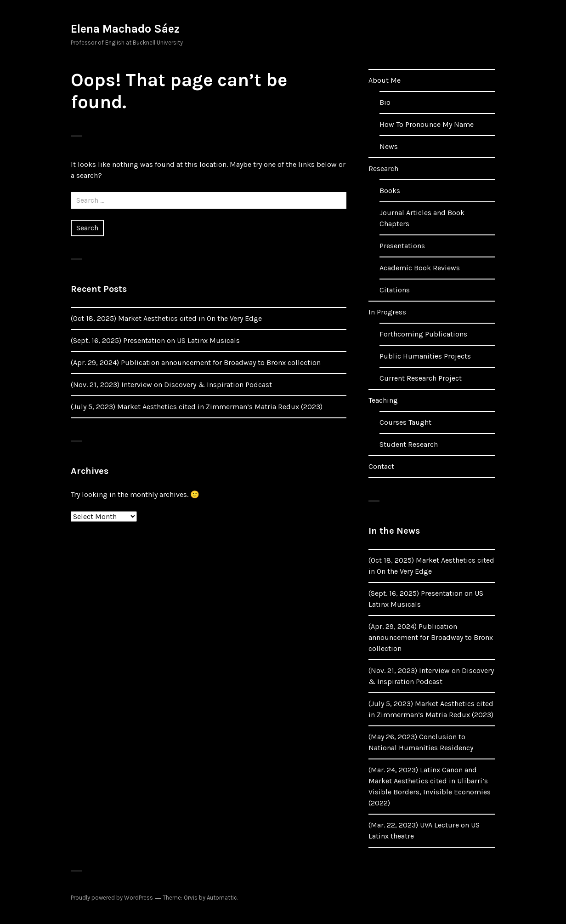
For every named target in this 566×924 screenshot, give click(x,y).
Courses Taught (405, 422)
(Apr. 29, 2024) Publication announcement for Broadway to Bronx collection (196, 362)
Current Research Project (421, 378)
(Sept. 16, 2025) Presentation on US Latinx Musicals (155, 340)
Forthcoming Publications (423, 334)
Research (383, 168)
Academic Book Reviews (420, 268)
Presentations (402, 246)
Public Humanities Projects (425, 356)
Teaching (383, 400)
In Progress (387, 312)
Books (390, 191)
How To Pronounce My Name (427, 124)
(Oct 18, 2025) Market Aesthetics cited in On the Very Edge (166, 318)
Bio (385, 102)
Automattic (222, 898)
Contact (381, 466)
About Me (385, 80)
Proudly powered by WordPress (112, 898)
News (389, 146)
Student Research (409, 444)
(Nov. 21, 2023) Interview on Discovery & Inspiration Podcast (171, 385)
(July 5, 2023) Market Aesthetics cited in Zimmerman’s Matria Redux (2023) (197, 407)
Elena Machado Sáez (125, 29)
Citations (395, 290)
